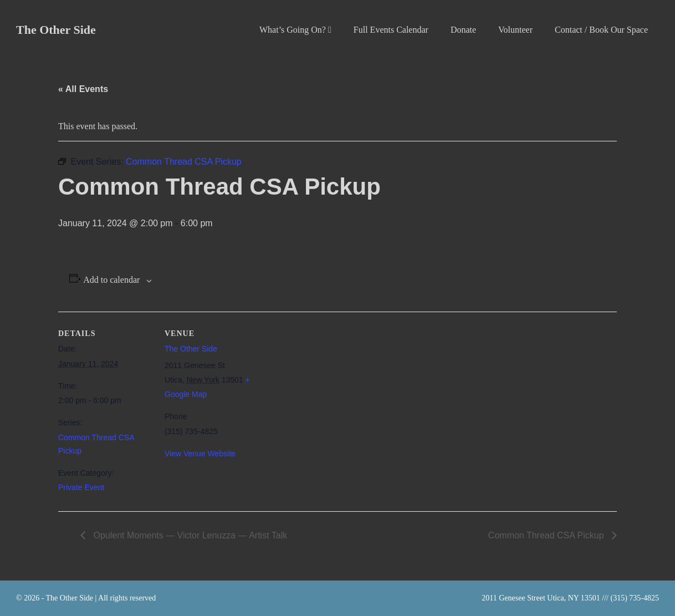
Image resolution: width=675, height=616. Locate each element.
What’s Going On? (295, 30)
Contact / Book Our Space (601, 30)
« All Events (83, 89)
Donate (463, 30)
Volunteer (515, 30)
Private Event (81, 487)
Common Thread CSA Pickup (547, 535)
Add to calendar (111, 280)
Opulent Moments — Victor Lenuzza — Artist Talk (189, 535)
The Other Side (56, 30)
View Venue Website (200, 454)
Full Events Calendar (391, 30)
